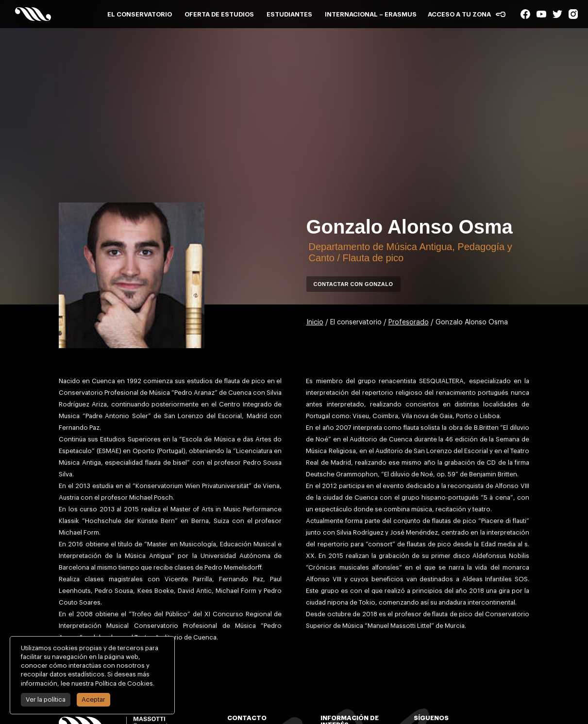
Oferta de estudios (219, 14)
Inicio (315, 322)
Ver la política (44, 699)
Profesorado (409, 322)
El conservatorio (140, 14)
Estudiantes (289, 14)
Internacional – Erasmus (371, 14)
